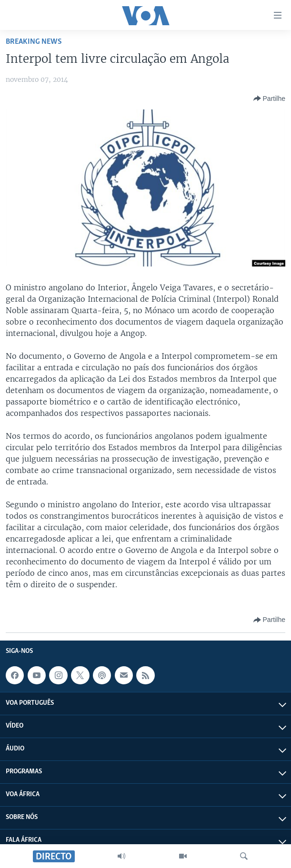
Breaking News (34, 42)
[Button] (269, 99)
